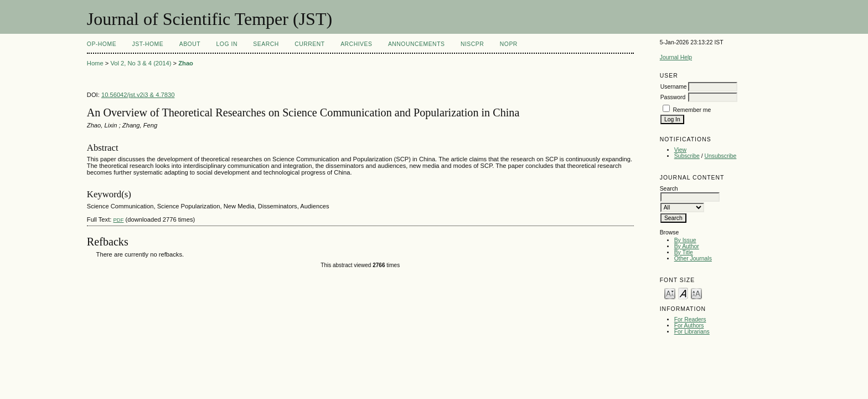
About (190, 44)
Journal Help (676, 57)
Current (309, 44)
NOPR (509, 44)
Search (266, 44)
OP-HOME (102, 44)
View (680, 150)
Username (674, 87)
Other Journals (693, 259)
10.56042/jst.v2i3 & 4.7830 (138, 95)
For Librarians (692, 332)
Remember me (692, 110)
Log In (227, 44)
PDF (118, 220)
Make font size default (683, 293)
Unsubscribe (721, 156)
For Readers (690, 319)
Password (673, 97)
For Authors (689, 326)
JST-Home (148, 44)
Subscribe (687, 156)
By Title (684, 252)
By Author (687, 246)
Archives (356, 44)
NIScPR (472, 44)
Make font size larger (696, 293)
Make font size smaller (670, 293)
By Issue (685, 240)
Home (95, 63)
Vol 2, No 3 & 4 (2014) (141, 63)
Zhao (186, 63)
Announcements (417, 44)
